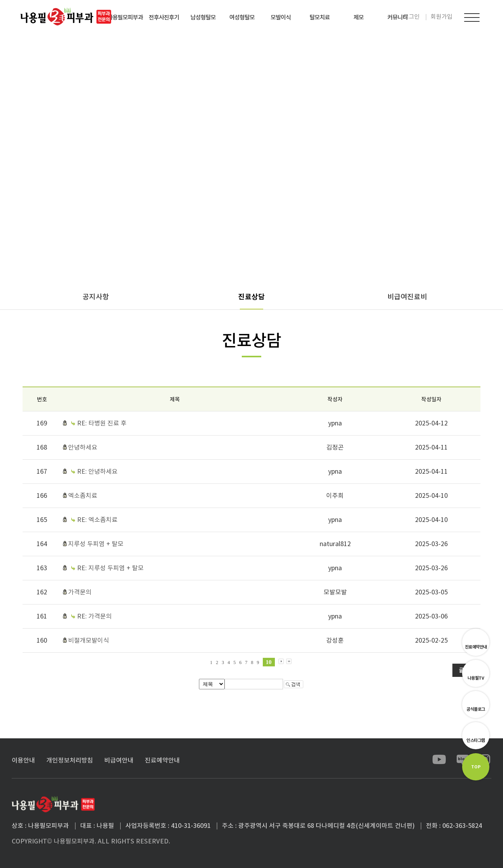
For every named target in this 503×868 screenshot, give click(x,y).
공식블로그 (476, 709)
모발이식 (281, 17)
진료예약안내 (476, 647)
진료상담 (251, 297)
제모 (359, 17)
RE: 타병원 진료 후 (102, 423)
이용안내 (23, 760)
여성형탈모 (242, 17)
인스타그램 (476, 740)
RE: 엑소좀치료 (97, 520)
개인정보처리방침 (70, 760)
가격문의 (80, 592)
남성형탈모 (203, 17)
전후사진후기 (164, 17)
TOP (476, 767)
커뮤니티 (397, 17)
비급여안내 (119, 760)
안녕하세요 (83, 447)
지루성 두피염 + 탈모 (96, 544)
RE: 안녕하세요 (97, 471)
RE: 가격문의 (94, 616)
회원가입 (441, 17)
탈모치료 (320, 17)
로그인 (412, 17)
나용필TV (476, 678)
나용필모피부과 (125, 17)
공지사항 (96, 297)
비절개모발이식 (89, 640)
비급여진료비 (407, 297)
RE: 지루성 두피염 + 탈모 (110, 568)
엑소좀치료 (83, 495)
